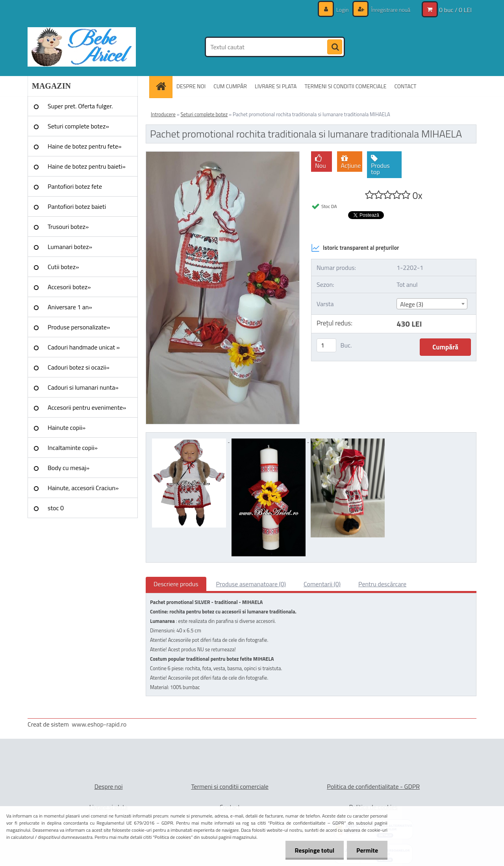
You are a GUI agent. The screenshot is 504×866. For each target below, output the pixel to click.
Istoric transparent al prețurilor (355, 248)
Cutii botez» (63, 267)
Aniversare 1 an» (70, 307)
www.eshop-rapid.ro (99, 724)
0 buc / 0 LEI (455, 10)
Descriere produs (176, 584)
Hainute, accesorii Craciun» (83, 488)
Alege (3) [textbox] (412, 304)
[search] (335, 47)
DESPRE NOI (191, 86)
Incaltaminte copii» (73, 448)
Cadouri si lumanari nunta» (83, 387)
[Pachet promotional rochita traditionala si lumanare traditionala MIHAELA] (223, 155)
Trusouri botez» (68, 227)
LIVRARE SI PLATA (276, 86)
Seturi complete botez (204, 114)
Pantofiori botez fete (75, 186)
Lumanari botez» (70, 247)
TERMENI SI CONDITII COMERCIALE (345, 86)
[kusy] (326, 345)
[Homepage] (163, 86)
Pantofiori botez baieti (77, 206)
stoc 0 (56, 508)
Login (343, 10)
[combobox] (432, 304)
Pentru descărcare (382, 584)
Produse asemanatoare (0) (251, 584)
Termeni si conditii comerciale (230, 786)
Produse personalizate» (79, 327)
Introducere (163, 114)
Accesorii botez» (69, 287)
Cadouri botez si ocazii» (79, 367)
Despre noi (109, 786)
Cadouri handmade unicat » (84, 347)
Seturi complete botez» (78, 126)
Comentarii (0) (322, 584)
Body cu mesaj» (69, 468)
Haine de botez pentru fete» (85, 146)
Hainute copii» (67, 427)
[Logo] (82, 47)
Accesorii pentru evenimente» (87, 407)
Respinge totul (313, 850)
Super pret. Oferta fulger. (80, 106)
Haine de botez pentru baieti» (87, 166)
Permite (367, 850)
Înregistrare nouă (390, 10)
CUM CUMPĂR (230, 86)
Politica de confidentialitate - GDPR (373, 786)
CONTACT (405, 86)
